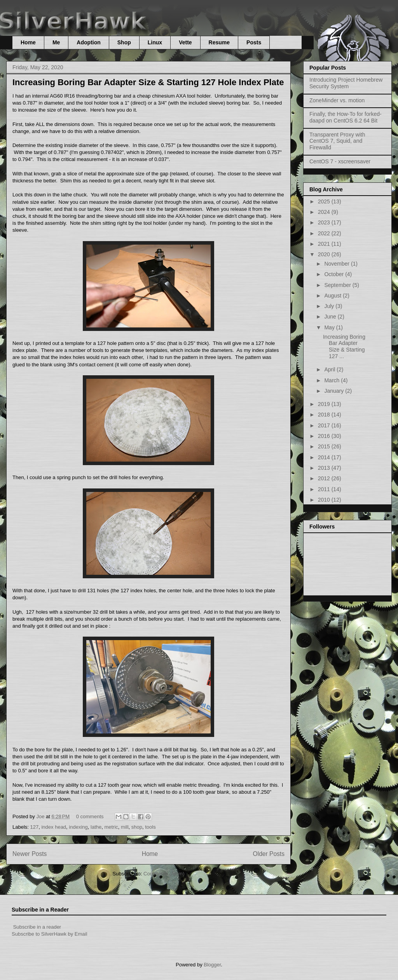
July (330, 306)
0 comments (90, 816)
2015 (325, 446)
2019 (325, 404)
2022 (325, 233)
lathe (96, 827)
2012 (325, 478)
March (333, 380)
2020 (325, 254)
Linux (155, 42)
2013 (325, 468)
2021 (325, 244)
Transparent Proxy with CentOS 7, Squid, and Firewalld (337, 141)
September (338, 285)
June (331, 317)
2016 (325, 436)
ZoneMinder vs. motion (337, 100)
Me (56, 42)
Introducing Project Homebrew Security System (346, 83)
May (330, 327)
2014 (325, 457)
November (337, 264)
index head (54, 827)
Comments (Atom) (164, 874)
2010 (325, 500)
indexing (78, 827)
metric (111, 827)
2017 (325, 425)
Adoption (88, 42)
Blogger (212, 965)
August (333, 296)
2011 (325, 489)
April (330, 369)
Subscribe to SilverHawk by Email (49, 934)
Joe (41, 816)
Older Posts (269, 854)
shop (137, 827)
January (335, 391)
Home (28, 42)
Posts (254, 42)
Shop (124, 42)
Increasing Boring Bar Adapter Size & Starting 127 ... (344, 346)
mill (125, 827)
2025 (325, 201)
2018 (325, 415)
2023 (325, 222)
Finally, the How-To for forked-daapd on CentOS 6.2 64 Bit (346, 117)
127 (35, 827)
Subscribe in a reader (37, 927)
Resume (219, 42)
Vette (185, 42)
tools (150, 827)
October (335, 274)
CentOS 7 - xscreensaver (340, 161)
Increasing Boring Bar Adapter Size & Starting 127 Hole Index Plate (148, 82)
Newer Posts (30, 854)
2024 (325, 212)
